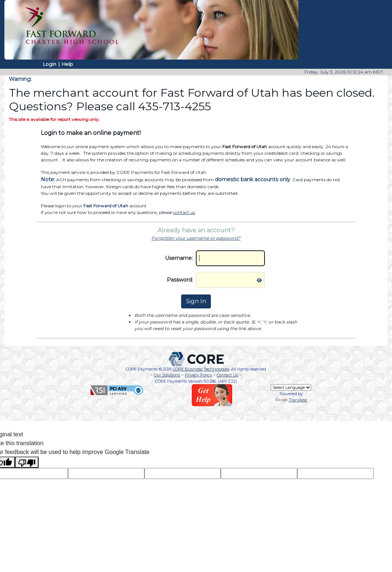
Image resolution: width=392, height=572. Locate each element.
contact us (184, 212)
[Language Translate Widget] (291, 387)
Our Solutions (167, 375)
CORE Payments (142, 369)
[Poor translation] (27, 462)
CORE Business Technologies (201, 369)
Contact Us (227, 375)
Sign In (196, 301)
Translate (291, 400)
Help (67, 64)
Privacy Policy (198, 375)
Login (50, 64)
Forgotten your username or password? (196, 238)
